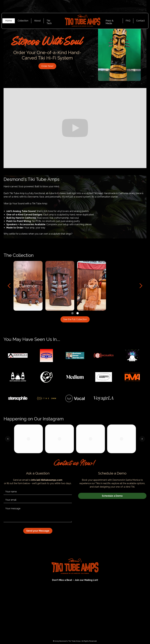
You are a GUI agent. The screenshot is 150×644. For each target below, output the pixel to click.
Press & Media (110, 21)
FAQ (128, 21)
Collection (23, 21)
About (37, 21)
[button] (9, 286)
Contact (140, 21)
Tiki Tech (49, 21)
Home (9, 21)
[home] (81, 21)
